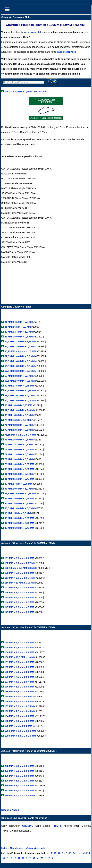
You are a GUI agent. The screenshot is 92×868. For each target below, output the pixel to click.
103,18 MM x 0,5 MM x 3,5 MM (21, 568)
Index (4, 848)
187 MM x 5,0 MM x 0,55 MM (20, 706)
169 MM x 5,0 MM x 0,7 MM (20, 667)
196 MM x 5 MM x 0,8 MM (18, 726)
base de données (66, 52)
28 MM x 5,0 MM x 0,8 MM (18, 337)
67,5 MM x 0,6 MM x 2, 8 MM (20, 410)
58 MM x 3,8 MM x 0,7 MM (18, 376)
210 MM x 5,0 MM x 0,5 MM (19, 786)
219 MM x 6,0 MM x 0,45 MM (20, 795)
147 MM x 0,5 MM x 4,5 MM (19, 607)
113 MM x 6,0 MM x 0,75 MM (20, 578)
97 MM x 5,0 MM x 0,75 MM (19, 523)
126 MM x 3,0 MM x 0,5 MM (19, 593)
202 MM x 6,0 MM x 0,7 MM (19, 766)
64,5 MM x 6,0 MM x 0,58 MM (20, 400)
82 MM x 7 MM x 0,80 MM (18, 484)
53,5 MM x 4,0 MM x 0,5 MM (19, 361)
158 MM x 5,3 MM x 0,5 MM (19, 647)
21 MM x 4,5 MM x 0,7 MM (18, 322)
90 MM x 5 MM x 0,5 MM (17, 513)
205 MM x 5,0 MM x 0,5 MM (20, 776)
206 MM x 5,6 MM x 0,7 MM (19, 781)
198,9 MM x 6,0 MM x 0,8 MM (20, 731)
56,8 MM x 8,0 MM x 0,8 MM (19, 366)
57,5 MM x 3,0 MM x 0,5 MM (19, 371)
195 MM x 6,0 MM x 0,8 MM (19, 721)
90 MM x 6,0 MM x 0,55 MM (19, 518)
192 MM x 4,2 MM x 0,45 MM (20, 711)
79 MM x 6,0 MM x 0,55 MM (19, 464)
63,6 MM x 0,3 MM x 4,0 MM (19, 395)
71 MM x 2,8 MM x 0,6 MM (18, 425)
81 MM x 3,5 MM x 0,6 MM (18, 474)
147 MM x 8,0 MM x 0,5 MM (19, 612)
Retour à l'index (10, 810)
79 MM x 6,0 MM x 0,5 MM (18, 459)
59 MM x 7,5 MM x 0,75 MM (19, 386)
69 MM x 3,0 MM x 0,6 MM (19, 415)
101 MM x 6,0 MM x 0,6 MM (19, 558)
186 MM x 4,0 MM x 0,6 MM (19, 701)
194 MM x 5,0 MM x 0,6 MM (19, 716)
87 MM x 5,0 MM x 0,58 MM (19, 498)
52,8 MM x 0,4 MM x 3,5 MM (19, 356)
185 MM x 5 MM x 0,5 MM (18, 696)
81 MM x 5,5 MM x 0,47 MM (19, 479)
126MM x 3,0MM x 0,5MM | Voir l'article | (26, 92)
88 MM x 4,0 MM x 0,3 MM (18, 503)
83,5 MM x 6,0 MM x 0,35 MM (20, 494)
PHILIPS (57, 826)
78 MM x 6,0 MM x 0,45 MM (19, 449)
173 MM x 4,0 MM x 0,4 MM (19, 682)
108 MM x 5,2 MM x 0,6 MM (19, 573)
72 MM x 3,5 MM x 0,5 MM (18, 430)
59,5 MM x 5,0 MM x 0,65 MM (20, 391)
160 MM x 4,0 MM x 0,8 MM (19, 652)
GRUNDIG (28, 826)
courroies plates (34, 32)
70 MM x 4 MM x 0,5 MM (17, 420)
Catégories (32, 848)
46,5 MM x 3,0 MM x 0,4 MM (19, 346)
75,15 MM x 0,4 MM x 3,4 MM (20, 435)
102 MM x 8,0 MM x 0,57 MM (20, 563)
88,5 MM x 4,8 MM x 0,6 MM (19, 508)
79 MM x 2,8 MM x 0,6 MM (18, 454)
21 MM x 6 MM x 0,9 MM (17, 327)
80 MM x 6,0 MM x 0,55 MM (19, 469)
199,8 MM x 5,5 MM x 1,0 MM (20, 736)
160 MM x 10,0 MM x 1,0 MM (20, 657)
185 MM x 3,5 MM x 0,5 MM (19, 692)
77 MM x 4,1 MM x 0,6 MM (18, 445)
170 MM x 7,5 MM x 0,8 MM (19, 677)
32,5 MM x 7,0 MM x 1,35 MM (20, 342)
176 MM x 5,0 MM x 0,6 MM (19, 687)
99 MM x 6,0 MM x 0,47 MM (19, 528)
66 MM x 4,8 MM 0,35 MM (19, 405)
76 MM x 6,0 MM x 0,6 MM (18, 440)
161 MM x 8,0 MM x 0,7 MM (19, 662)
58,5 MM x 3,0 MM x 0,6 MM (19, 381)
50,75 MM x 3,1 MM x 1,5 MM (20, 351)
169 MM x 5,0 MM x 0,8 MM (19, 672)
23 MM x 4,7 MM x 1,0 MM (18, 332)
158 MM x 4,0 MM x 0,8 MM (20, 643)
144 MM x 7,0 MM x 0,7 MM (19, 602)
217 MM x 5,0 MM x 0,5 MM (19, 791)
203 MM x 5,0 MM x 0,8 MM (19, 771)
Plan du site (16, 848)
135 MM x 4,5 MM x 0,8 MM (19, 597)
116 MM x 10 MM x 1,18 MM (19, 583)
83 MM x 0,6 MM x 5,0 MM (18, 489)
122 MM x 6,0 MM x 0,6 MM (19, 588)
